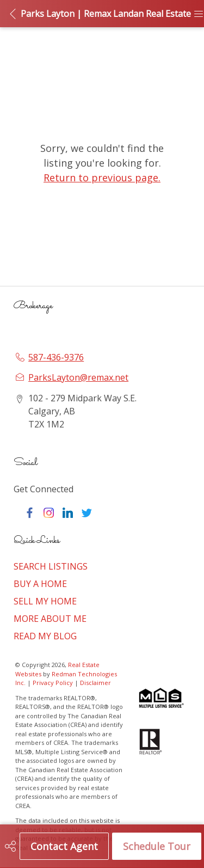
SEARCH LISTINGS (51, 566)
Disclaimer (95, 683)
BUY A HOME (40, 584)
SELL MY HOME (45, 601)
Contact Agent (64, 846)
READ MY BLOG (45, 636)
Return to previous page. (102, 178)
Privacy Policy (53, 683)
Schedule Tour (157, 846)
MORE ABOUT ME (50, 619)
